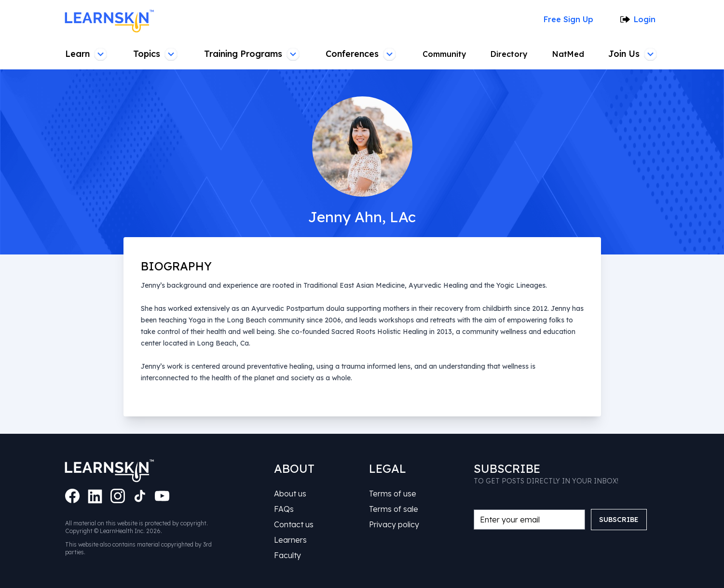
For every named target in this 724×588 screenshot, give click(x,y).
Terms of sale (394, 509)
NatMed (568, 54)
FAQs (284, 509)
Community (444, 54)
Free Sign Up (568, 19)
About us (290, 494)
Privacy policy (394, 524)
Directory (509, 54)
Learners (290, 540)
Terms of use (393, 494)
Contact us (294, 524)
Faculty (287, 555)
